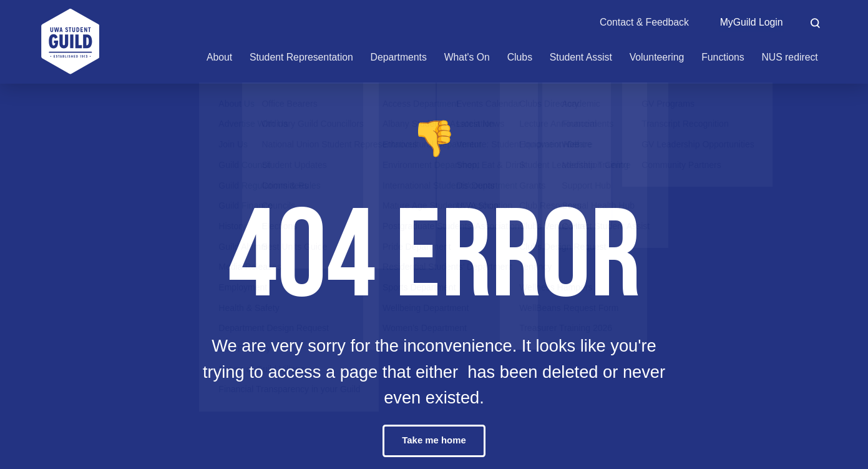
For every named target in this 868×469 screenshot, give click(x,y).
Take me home (434, 441)
